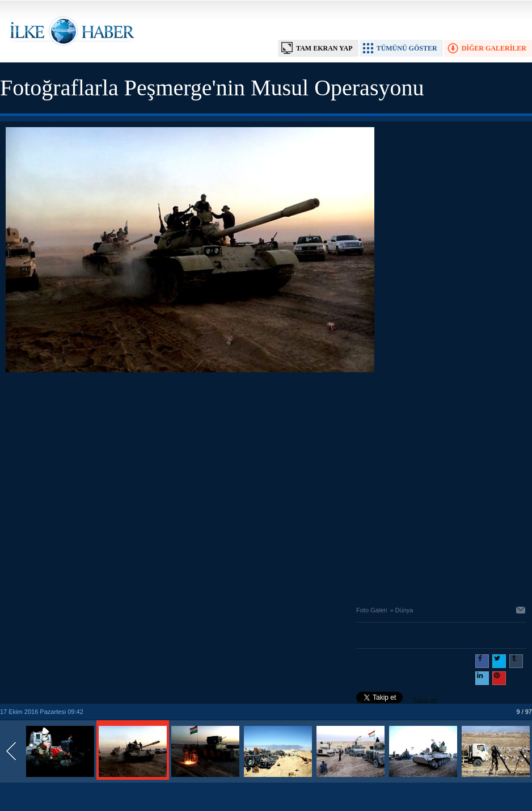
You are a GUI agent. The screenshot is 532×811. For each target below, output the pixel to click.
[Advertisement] (106, 486)
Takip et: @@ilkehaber (397, 702)
